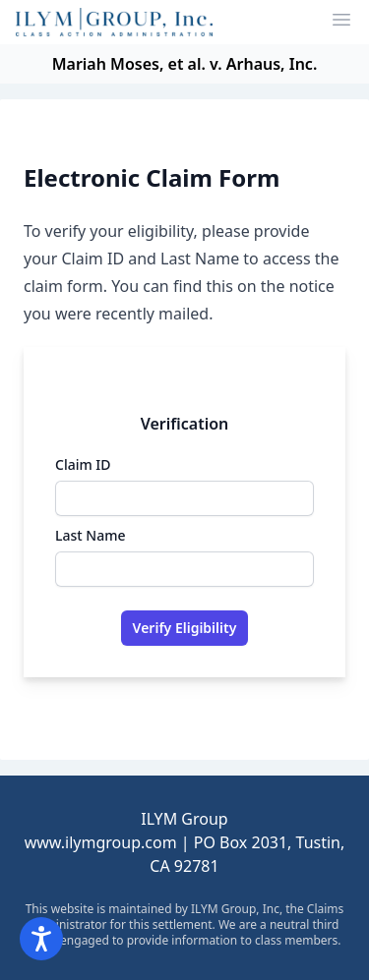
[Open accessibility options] (41, 939)
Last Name (90, 535)
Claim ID (83, 464)
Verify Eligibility (185, 628)
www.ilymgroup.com (103, 842)
